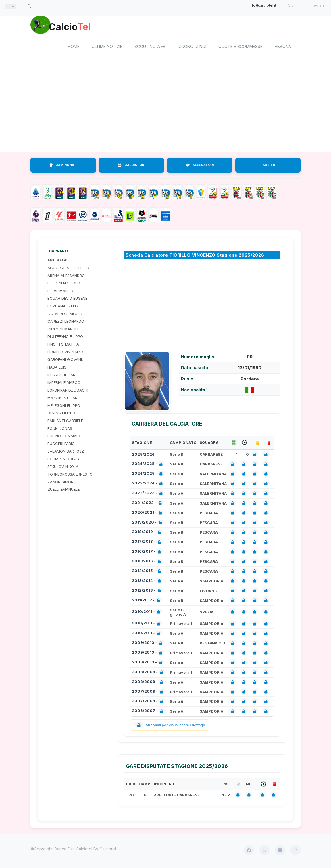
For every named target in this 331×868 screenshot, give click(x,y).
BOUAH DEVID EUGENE (67, 299)
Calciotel (108, 850)
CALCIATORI (131, 166)
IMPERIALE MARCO (64, 383)
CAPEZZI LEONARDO (66, 322)
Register (319, 5)
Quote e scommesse (240, 48)
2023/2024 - (148, 485)
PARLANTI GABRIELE (65, 422)
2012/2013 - (148, 592)
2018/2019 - (148, 533)
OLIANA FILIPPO (61, 414)
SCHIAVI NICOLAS (63, 460)
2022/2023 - (148, 494)
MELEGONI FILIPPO (64, 406)
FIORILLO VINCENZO (65, 353)
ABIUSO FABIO (60, 261)
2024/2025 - (148, 465)
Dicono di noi (192, 48)
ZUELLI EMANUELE (63, 490)
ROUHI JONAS (60, 429)
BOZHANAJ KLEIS (63, 307)
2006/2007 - (149, 712)
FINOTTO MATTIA (63, 345)
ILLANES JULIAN (61, 376)
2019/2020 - (148, 524)
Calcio (79, 27)
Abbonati (285, 48)
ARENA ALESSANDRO (66, 276)
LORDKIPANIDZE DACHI (68, 391)
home (74, 48)
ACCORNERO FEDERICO (68, 269)
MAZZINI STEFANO (64, 399)
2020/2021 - (148, 514)
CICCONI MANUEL (63, 330)
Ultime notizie (107, 48)
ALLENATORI (200, 166)
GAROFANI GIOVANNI (66, 361)
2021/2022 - (148, 504)
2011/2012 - (147, 602)
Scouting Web (150, 48)
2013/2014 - (148, 582)
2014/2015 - (148, 572)
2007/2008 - (149, 693)
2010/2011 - (147, 613)
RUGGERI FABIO (61, 444)
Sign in (294, 5)
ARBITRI (269, 166)
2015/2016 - (148, 562)
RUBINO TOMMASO (65, 437)
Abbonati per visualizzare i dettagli (170, 726)
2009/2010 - (148, 644)
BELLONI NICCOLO (64, 284)
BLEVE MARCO (60, 292)
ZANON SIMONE (61, 483)
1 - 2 (226, 796)
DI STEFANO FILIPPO (65, 338)
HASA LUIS (57, 368)
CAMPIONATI (63, 166)
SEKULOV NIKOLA (63, 467)
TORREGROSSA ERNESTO (70, 475)
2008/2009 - (149, 673)
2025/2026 (143, 455)
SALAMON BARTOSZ (66, 452)
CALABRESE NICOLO (66, 315)
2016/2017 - (148, 553)
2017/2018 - (148, 543)
